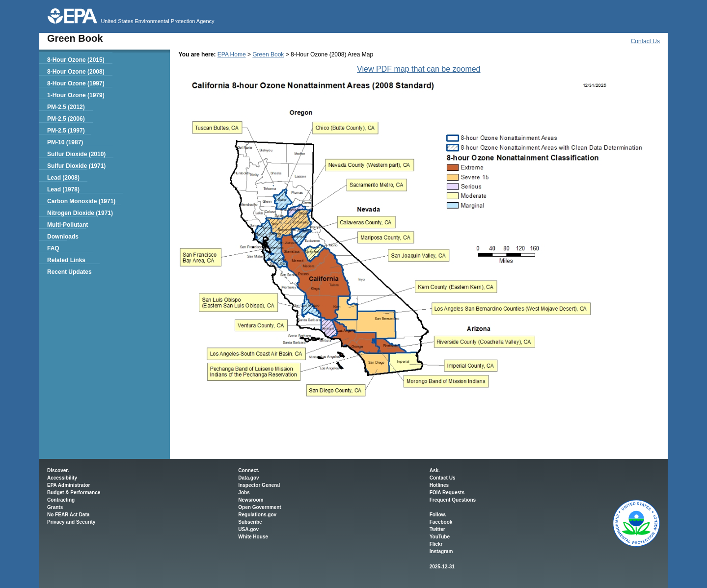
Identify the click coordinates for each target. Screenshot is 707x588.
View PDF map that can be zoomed (419, 69)
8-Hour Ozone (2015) (76, 60)
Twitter (437, 529)
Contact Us (645, 41)
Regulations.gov (257, 515)
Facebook (441, 522)
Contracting (61, 500)
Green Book (268, 54)
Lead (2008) (63, 178)
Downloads (63, 237)
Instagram (441, 551)
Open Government (259, 507)
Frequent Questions (453, 500)
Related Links (66, 260)
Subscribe (250, 522)
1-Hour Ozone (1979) (76, 95)
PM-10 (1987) (65, 142)
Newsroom (251, 500)
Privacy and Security (71, 522)
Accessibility (62, 478)
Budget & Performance (74, 493)
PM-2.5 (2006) (66, 119)
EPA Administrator (68, 485)
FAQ (53, 248)
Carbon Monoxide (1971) (81, 201)
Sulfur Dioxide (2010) (76, 154)
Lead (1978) (63, 189)
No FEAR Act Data (68, 515)
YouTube (440, 537)
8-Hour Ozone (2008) (76, 72)
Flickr (436, 544)
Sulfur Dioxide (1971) (76, 166)
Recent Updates (69, 272)
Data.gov (248, 478)
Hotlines (439, 485)
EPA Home (232, 54)
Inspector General (259, 485)
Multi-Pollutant (68, 225)
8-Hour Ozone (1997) (76, 83)
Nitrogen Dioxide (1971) (80, 213)
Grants (55, 507)
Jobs (244, 493)
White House (253, 537)
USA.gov (248, 529)
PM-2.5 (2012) (66, 107)
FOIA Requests (447, 493)
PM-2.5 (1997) (66, 131)
